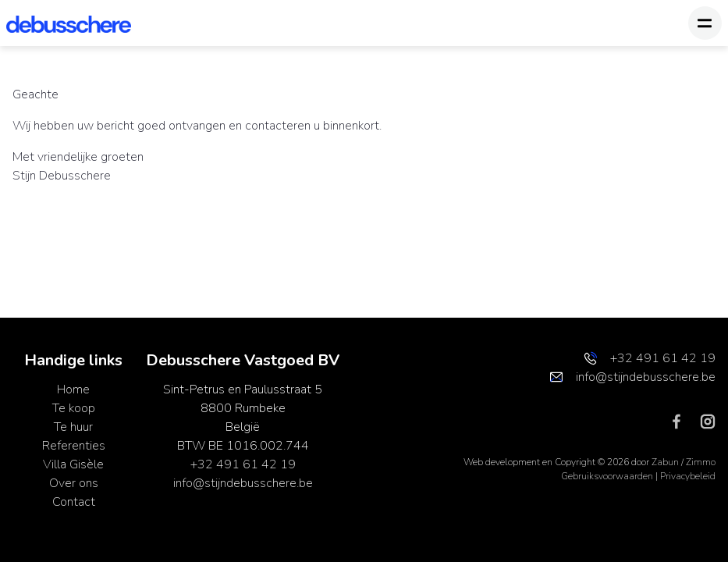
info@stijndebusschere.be (243, 483)
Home (73, 389)
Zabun (665, 462)
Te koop (74, 408)
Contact (74, 502)
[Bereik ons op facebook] (683, 421)
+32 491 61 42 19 (243, 464)
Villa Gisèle (73, 464)
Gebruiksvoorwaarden (608, 476)
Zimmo (701, 462)
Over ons (74, 483)
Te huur (73, 427)
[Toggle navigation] (705, 23)
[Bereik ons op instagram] (708, 421)
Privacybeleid (688, 476)
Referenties (74, 446)
